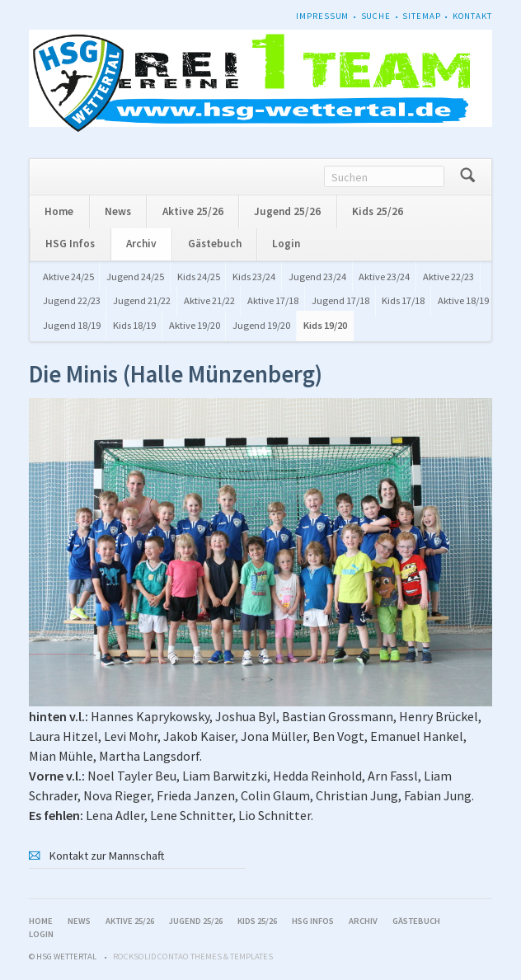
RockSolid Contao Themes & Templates (193, 957)
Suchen (468, 177)
